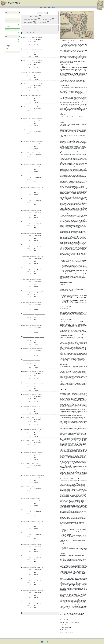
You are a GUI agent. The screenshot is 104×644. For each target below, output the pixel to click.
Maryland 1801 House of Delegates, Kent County (32, 199)
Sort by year (25, 30)
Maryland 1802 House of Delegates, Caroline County (33, 280)
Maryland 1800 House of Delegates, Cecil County (31, 107)
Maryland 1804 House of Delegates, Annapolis (32, 498)
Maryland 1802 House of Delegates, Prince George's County (34, 314)
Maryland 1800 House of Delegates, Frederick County (32, 118)
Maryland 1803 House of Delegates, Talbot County (32, 464)
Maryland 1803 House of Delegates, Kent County (32, 429)
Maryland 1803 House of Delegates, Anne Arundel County (34, 372)
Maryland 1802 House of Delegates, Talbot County (32, 326)
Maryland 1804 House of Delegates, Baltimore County (33, 521)
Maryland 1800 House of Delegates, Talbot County (32, 164)
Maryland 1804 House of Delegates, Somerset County (33, 567)
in (36, 13)
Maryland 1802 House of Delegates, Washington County (33, 337)
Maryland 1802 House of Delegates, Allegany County (33, 233)
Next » (33, 27)
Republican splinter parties (8, 45)
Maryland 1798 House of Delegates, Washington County (33, 49)
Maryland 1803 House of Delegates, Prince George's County (34, 441)
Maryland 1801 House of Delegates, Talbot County (32, 210)
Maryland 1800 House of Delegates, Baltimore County (32, 84)
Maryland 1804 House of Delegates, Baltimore (32, 510)
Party (6, 37)
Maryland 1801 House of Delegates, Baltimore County (33, 187)
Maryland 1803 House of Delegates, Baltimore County (33, 383)
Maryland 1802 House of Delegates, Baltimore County (33, 257)
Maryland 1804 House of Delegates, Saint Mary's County (34, 556)
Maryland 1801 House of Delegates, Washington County (33, 222)
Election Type (8, 52)
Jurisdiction (7, 30)
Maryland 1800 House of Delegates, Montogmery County (34, 141)
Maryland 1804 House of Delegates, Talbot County (32, 579)
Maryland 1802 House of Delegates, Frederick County (33, 291)
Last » (33, 33)
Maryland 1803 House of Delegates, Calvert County (33, 395)
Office (6, 22)
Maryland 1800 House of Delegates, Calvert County (32, 95)
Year (6, 19)
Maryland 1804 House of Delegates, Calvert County (33, 533)
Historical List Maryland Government (77, 119)
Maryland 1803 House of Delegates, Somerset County (33, 452)
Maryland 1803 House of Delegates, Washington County (33, 475)
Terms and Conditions (63, 640)
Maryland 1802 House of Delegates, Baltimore (32, 245)
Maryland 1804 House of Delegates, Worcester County (33, 591)
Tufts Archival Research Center (53, 640)
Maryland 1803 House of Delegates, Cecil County (32, 406)
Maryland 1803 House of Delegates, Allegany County (33, 349)
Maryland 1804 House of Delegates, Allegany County (33, 487)
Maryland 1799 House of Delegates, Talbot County (32, 72)
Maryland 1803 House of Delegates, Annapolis (32, 360)
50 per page (33, 30)
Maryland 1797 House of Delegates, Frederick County (32, 38)
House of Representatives (75, 622)
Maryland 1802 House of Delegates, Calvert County (33, 268)
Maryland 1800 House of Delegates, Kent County (31, 130)
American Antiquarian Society (42, 640)
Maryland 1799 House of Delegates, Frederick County (32, 61)
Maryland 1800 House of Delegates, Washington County (33, 176)
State (6, 13)
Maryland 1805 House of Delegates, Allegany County (33, 602)
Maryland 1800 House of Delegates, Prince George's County (34, 153)
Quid (7, 48)
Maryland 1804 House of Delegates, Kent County (32, 544)
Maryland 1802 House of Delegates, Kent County (32, 303)
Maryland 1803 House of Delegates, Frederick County (33, 418)
